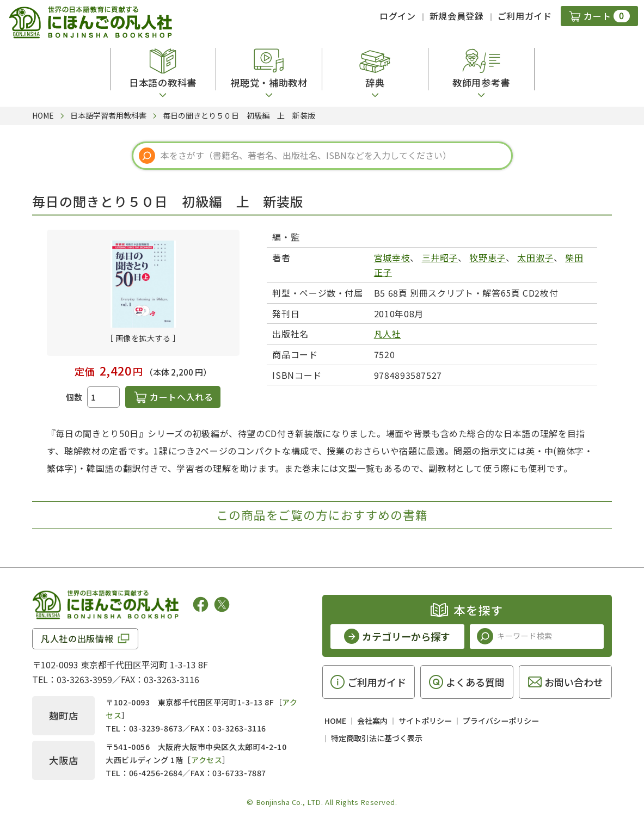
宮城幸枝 (392, 257)
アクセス (207, 760)
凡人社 (388, 334)
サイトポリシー (425, 721)
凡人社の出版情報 (77, 638)
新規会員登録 (457, 16)
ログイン (398, 16)
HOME (335, 721)
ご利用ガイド (525, 16)
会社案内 (372, 721)
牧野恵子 (487, 257)
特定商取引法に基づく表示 (377, 738)
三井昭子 (440, 257)
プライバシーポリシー (501, 721)
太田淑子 (535, 257)
